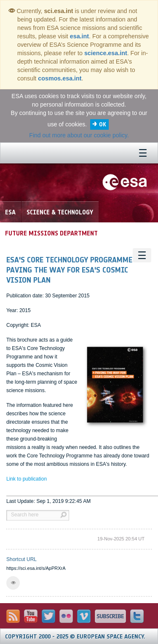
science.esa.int (106, 53)
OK (103, 124)
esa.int (79, 36)
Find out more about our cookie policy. (79, 135)
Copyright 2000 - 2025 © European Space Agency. (75, 637)
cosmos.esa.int (60, 78)
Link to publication (27, 479)
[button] (13, 583)
